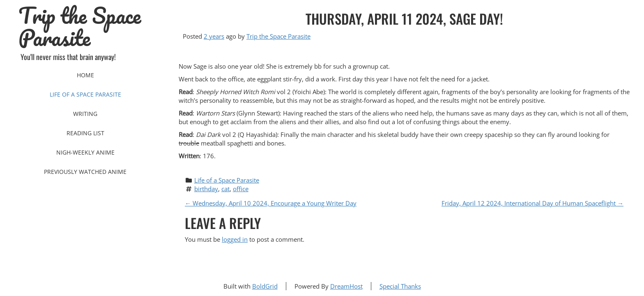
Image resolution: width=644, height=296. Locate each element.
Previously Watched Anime (85, 172)
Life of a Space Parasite (85, 94)
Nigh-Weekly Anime (85, 152)
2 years (214, 36)
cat (225, 189)
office (241, 189)
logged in (235, 239)
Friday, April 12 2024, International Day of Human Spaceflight (532, 203)
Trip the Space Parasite (80, 27)
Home (85, 75)
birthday (206, 189)
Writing (85, 114)
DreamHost (346, 286)
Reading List (85, 133)
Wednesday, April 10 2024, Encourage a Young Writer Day (271, 203)
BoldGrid (265, 286)
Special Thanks (400, 286)
